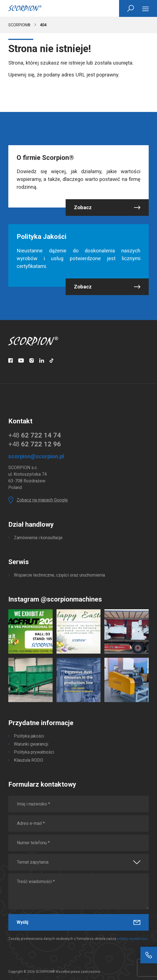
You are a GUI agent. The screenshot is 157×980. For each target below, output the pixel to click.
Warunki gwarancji (31, 744)
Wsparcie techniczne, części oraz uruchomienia (59, 575)
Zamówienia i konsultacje (38, 538)
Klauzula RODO (29, 760)
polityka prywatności (132, 939)
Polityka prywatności (34, 752)
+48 (35, 435)
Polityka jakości (29, 736)
